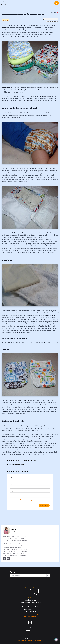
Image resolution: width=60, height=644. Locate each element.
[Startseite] (30, 595)
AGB (26, 640)
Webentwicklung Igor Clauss (30, 642)
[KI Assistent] (56, 640)
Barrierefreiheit (38, 640)
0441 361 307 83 (30, 617)
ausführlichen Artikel (45, 342)
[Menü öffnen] (57, 3)
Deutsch (28, 630)
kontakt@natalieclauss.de (30, 615)
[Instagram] (30, 622)
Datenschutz (31, 640)
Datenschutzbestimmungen (27, 500)
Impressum (21, 640)
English (33, 630)
